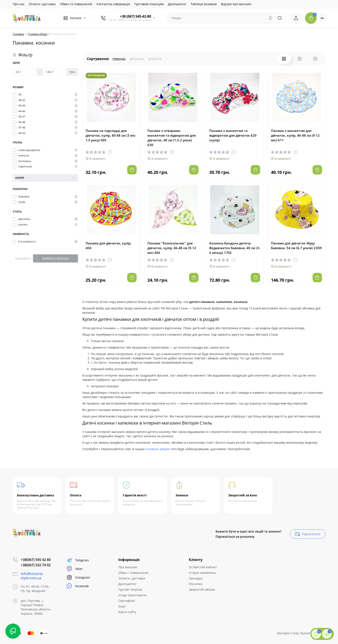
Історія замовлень (202, 573)
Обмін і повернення (133, 573)
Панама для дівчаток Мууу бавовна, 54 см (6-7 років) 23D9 (296, 246)
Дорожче (155, 59)
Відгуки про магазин (236, 4)
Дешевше (137, 59)
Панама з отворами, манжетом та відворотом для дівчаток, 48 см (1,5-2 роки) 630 (172, 138)
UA (322, 18)
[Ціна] (25, 72)
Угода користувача (132, 595)
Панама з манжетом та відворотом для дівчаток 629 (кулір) (233, 135)
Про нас (19, 4)
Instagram (78, 577)
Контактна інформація (113, 4)
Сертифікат (127, 601)
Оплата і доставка (42, 4)
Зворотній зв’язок (202, 589)
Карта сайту (127, 612)
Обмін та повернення (76, 4)
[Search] (271, 18)
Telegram (78, 560)
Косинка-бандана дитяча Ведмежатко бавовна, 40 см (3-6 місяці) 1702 (235, 248)
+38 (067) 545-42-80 (135, 16)
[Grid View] (284, 59)
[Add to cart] (132, 170)
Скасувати (23, 258)
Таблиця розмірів (204, 4)
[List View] (300, 59)
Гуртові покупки (130, 589)
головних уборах (158, 449)
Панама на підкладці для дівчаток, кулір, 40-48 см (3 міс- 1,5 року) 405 (111, 135)
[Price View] (315, 59)
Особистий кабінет (203, 567)
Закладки (196, 578)
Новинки (119, 59)
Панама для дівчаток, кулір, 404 (108, 246)
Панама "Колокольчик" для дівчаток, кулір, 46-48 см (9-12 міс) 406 (172, 248)
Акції (122, 606)
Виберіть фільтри (56, 258)
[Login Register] (296, 18)
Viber (75, 569)
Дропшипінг (177, 4)
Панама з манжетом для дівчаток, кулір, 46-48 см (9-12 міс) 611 (295, 135)
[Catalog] (74, 18)
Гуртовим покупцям (149, 4)
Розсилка (196, 584)
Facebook (78, 586)
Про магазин (128, 567)
